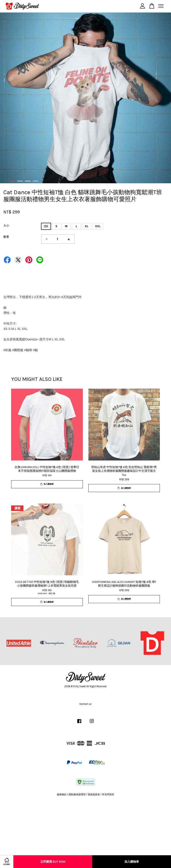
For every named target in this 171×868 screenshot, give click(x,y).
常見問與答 (108, 795)
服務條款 (62, 795)
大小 (6, 226)
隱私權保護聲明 (77, 795)
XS (46, 226)
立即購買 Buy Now (53, 862)
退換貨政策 (94, 795)
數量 (6, 237)
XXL (98, 226)
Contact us (85, 704)
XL (87, 226)
